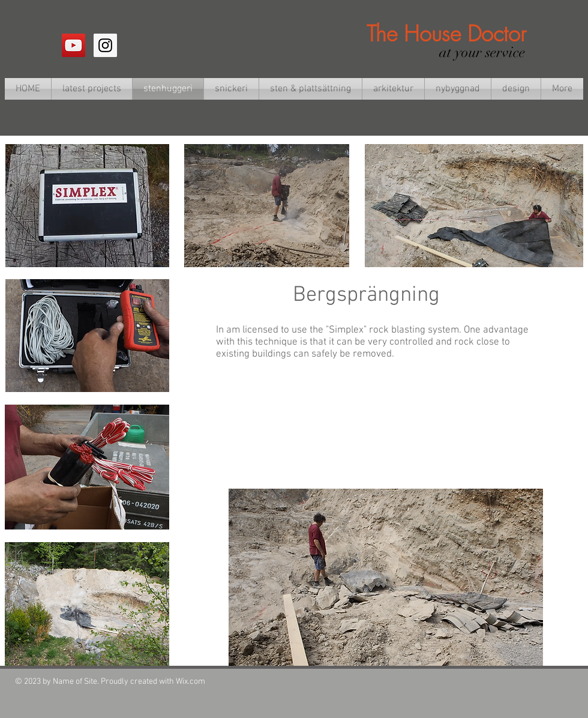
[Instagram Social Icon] (105, 45)
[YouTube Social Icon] (73, 45)
